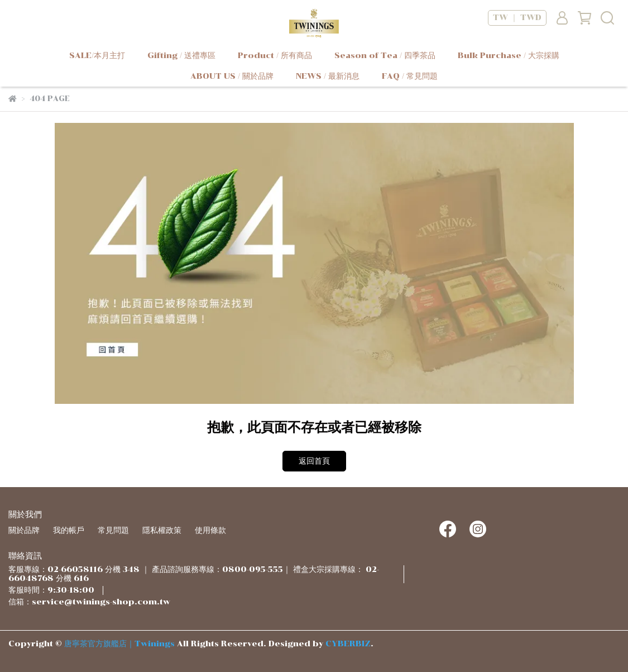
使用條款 (210, 530)
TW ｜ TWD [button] (517, 18)
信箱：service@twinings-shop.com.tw (89, 602)
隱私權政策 (162, 530)
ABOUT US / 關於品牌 (232, 76)
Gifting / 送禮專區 (181, 56)
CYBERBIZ (348, 644)
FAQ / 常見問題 (410, 76)
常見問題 (113, 530)
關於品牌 (24, 530)
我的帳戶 (69, 530)
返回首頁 (314, 461)
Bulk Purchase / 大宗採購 (509, 56)
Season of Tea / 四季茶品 (385, 56)
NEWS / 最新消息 (328, 76)
